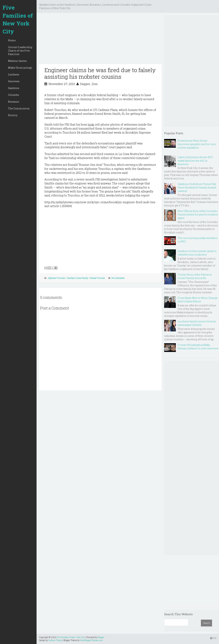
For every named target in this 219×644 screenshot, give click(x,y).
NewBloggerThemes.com (91, 640)
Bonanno (14, 102)
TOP (213, 638)
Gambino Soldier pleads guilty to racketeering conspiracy (197, 253)
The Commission (19, 108)
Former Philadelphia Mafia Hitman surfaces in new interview (198, 347)
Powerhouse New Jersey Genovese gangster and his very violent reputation (197, 144)
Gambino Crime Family (77, 278)
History (13, 115)
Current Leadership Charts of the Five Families (20, 51)
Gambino (14, 88)
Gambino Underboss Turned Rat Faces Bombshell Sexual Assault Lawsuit (197, 187)
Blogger (101, 637)
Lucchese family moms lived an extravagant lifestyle (197, 323)
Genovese (14, 81)
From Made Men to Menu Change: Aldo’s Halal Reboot (198, 300)
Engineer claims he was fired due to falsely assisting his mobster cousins (100, 73)
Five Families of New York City (18, 19)
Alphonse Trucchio (56, 278)
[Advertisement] (100, 40)
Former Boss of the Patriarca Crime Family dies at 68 (195, 276)
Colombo (13, 95)
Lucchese (14, 74)
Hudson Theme (55, 640)
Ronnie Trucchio (97, 278)
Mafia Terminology (20, 68)
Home (12, 40)
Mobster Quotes (17, 61)
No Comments (118, 278)
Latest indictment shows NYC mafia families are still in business (195, 161)
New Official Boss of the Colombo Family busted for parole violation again (198, 214)
